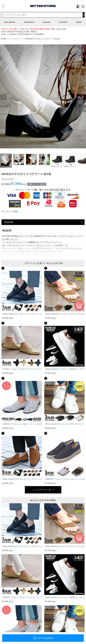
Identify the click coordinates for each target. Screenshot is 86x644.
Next (82, 97)
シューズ (12, 39)
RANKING (47, 22)
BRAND (79, 22)
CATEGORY (63, 22)
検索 (84, 15)
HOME (3, 39)
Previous (4, 97)
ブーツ (21, 39)
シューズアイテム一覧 (42, 490)
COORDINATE (29, 22)
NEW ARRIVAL (10, 22)
